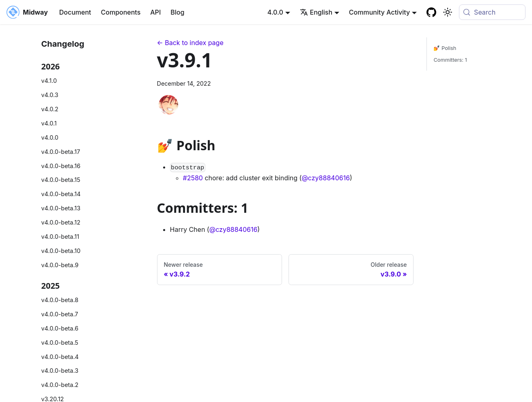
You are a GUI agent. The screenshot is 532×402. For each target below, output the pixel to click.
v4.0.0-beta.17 (61, 152)
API (155, 12)
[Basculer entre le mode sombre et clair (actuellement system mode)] (448, 12)
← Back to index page (190, 43)
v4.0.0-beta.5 (60, 343)
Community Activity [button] (379, 12)
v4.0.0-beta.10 (61, 251)
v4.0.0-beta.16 (61, 166)
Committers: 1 (450, 60)
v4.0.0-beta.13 (61, 208)
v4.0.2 (50, 109)
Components (121, 12)
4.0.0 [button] (275, 12)
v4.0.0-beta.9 (60, 265)
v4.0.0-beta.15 (61, 180)
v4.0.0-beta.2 (60, 385)
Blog (177, 12)
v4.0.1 (49, 123)
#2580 (193, 178)
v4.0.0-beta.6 (60, 328)
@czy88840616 (326, 178)
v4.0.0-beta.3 (60, 371)
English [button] (316, 12)
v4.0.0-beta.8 (60, 300)
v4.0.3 (50, 95)
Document (75, 12)
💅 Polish (445, 48)
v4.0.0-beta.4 (60, 357)
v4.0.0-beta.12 (61, 222)
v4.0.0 (50, 137)
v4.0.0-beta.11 (60, 237)
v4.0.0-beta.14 (61, 194)
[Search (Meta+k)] (492, 12)
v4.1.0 (49, 81)
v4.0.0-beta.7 (60, 314)
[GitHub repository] (431, 12)
